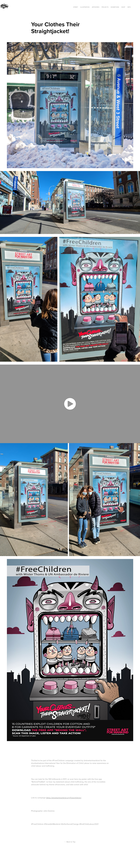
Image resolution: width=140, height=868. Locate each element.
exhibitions (115, 7)
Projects (105, 7)
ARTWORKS (96, 7)
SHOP (123, 7)
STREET (76, 7)
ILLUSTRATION (85, 7)
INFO (129, 7)
